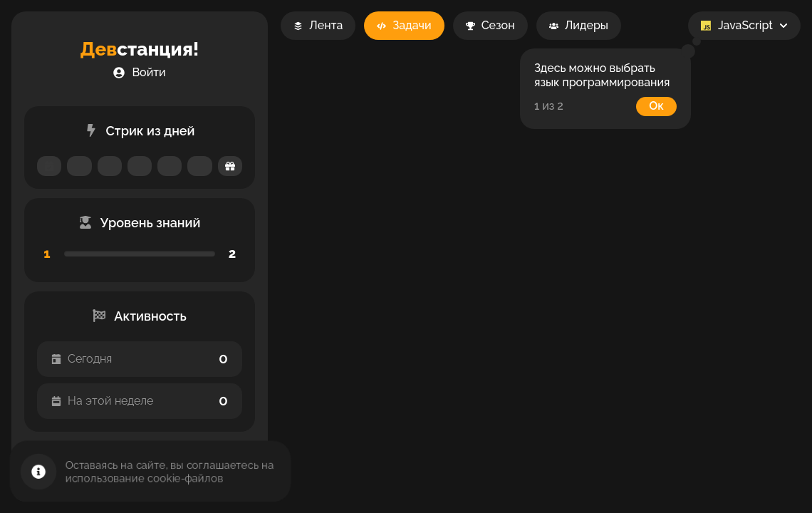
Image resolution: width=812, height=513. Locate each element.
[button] (139, 73)
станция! (140, 49)
